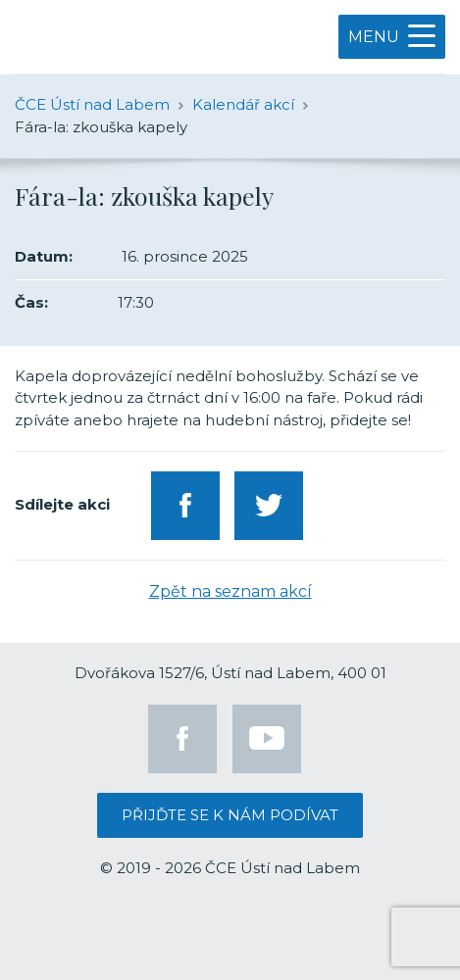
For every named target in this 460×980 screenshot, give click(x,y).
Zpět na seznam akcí (230, 591)
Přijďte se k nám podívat (230, 815)
